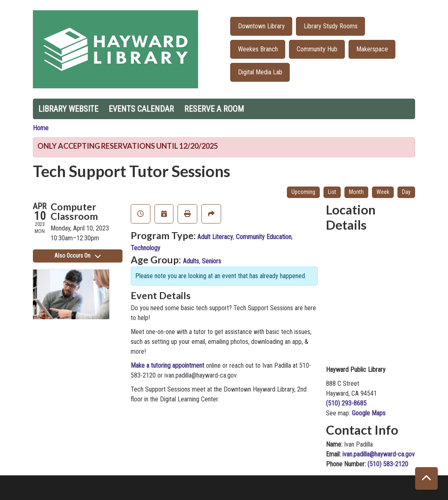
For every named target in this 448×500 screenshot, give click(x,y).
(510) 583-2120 (388, 464)
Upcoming (303, 192)
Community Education (264, 237)
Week (383, 192)
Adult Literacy (215, 237)
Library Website (68, 109)
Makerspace (372, 49)
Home (41, 128)
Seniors (211, 261)
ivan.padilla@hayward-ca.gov (379, 454)
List (332, 192)
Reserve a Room (214, 109)
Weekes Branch (258, 49)
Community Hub (317, 49)
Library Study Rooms (331, 26)
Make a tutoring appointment (167, 365)
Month (356, 192)
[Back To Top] (426, 478)
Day (406, 192)
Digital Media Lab (260, 72)
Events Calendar (141, 109)
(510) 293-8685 (346, 403)
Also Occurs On (77, 256)
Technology (145, 248)
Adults (191, 261)
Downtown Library (261, 26)
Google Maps (369, 413)
